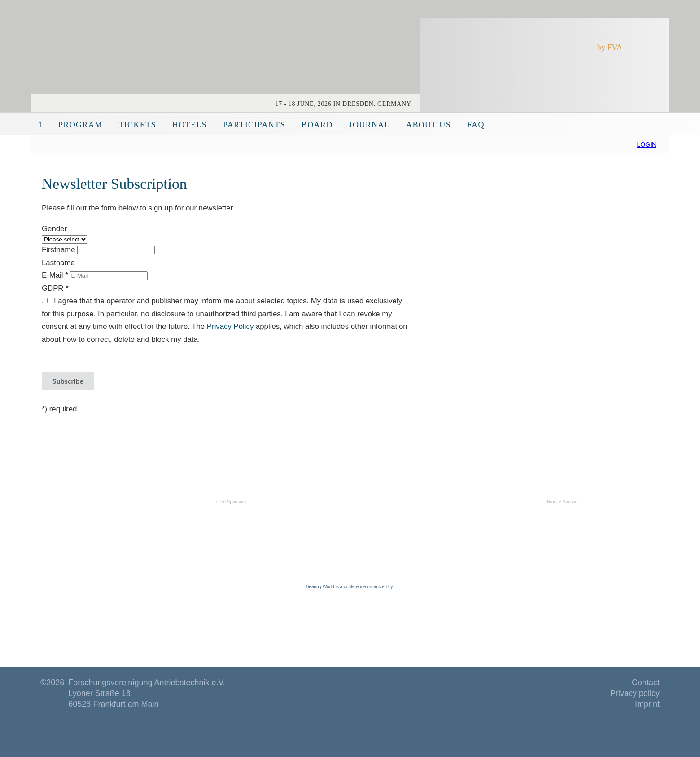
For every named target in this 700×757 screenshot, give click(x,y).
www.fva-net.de (267, 623)
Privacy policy (635, 693)
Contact (646, 683)
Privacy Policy (231, 326)
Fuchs (563, 529)
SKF (119, 529)
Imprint (647, 704)
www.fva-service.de (429, 623)
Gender (54, 229)
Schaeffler (314, 529)
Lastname (59, 263)
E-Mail (56, 275)
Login (647, 144)
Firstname (59, 250)
